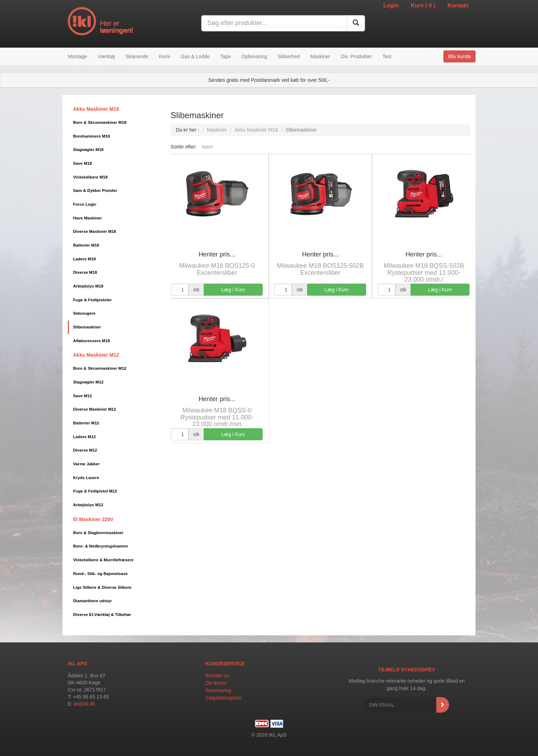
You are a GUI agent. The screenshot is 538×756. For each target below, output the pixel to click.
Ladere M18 (84, 259)
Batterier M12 (86, 423)
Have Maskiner (88, 218)
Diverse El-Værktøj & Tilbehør (102, 614)
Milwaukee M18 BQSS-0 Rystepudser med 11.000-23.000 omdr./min (217, 417)
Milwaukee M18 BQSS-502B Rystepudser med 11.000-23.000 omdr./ (424, 273)
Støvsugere (84, 313)
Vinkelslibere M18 (90, 177)
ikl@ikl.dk (84, 704)
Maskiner (320, 56)
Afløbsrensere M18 (91, 341)
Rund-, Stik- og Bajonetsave (100, 573)
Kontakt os (217, 676)
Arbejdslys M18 (88, 286)
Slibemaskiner (87, 327)
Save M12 (82, 396)
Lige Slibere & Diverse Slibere (102, 587)
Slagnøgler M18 (88, 149)
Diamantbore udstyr (92, 601)
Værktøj (106, 56)
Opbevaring (254, 56)
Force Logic (85, 204)
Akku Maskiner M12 (96, 355)
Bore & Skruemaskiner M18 (100, 122)
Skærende (137, 56)
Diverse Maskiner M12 (95, 409)
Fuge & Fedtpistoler (92, 300)
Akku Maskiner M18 (96, 109)
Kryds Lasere (86, 477)
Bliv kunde (459, 56)
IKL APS (77, 664)
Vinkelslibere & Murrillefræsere (103, 560)
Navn (207, 147)
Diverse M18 (85, 272)
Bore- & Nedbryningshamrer (101, 546)
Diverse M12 (85, 450)
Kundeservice (225, 664)
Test (387, 56)
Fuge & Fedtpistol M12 (95, 491)
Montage (77, 56)
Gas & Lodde (195, 56)
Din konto (216, 683)
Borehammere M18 (91, 136)
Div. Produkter (357, 56)
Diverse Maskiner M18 (95, 231)
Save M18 (82, 163)
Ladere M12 (84, 437)
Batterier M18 (86, 245)
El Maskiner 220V (93, 519)
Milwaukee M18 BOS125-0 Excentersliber (217, 269)
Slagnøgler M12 (88, 382)
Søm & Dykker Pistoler (95, 190)
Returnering (218, 690)
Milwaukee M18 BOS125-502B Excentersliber (320, 269)
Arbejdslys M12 (88, 505)
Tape (226, 56)
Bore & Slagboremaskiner (98, 533)
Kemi (165, 56)
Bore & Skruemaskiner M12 (100, 368)
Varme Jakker (86, 464)
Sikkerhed (288, 56)
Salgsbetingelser (224, 698)
